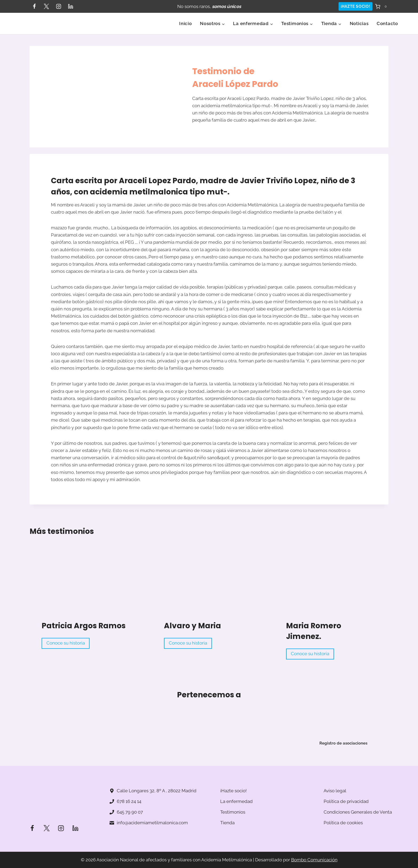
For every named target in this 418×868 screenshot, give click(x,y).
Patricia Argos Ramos (84, 626)
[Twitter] (46, 6)
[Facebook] (34, 6)
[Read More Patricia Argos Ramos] (87, 588)
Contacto (387, 23)
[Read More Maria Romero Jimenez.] (331, 588)
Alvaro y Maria (192, 626)
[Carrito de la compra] (382, 6)
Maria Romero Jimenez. (314, 631)
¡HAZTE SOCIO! (355, 6)
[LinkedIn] (71, 6)
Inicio (185, 23)
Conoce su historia (68, 644)
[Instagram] (59, 6)
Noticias (359, 23)
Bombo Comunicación (314, 860)
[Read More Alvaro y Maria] (209, 588)
